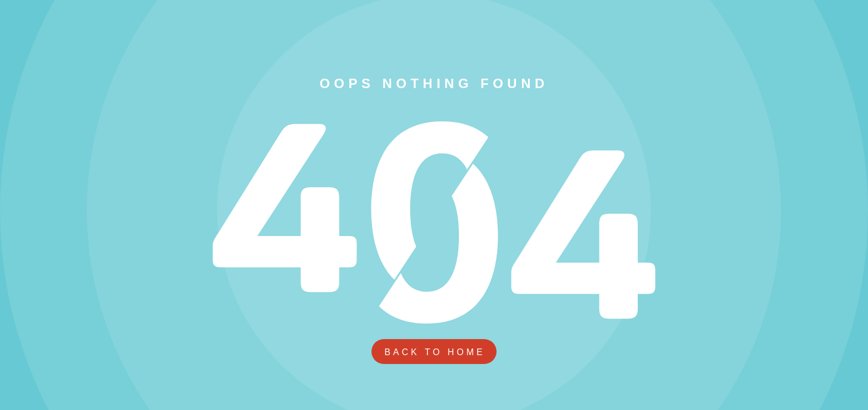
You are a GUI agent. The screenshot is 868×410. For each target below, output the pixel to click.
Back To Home (435, 352)
